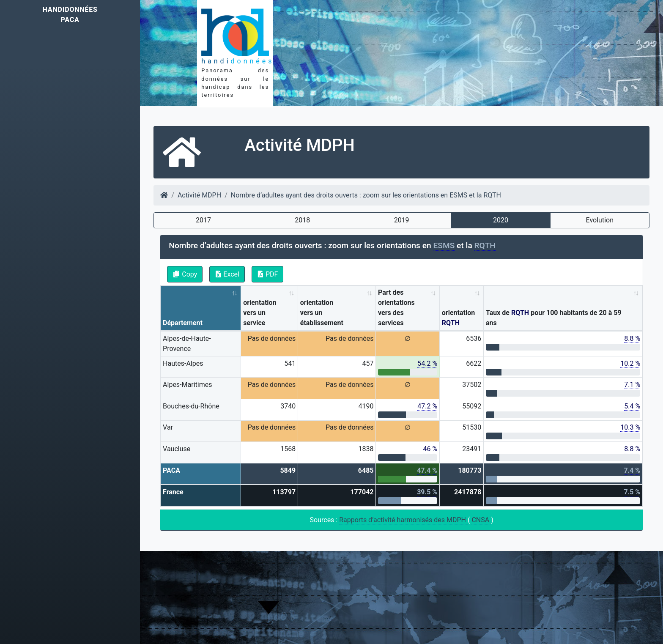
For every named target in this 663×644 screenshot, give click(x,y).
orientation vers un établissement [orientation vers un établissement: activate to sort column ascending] (322, 313)
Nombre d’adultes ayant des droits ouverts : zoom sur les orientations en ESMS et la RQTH (366, 195)
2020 (501, 220)
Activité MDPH (199, 195)
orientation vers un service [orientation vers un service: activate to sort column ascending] (260, 313)
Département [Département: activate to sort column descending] (183, 323)
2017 (203, 220)
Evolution (600, 220)
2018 (302, 220)
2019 (402, 220)
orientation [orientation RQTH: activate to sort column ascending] (458, 318)
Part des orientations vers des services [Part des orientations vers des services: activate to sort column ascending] (396, 308)
